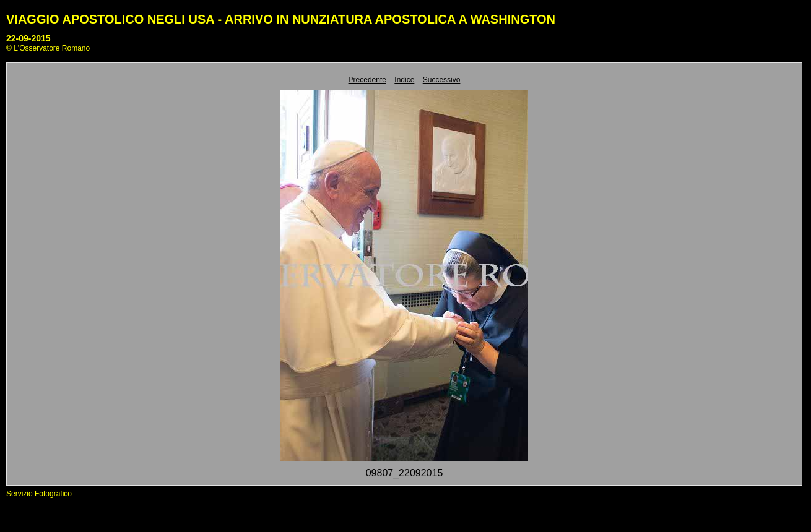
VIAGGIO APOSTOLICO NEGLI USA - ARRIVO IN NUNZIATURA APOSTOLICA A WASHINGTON (281, 19)
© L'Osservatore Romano (48, 48)
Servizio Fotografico (39, 494)
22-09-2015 (28, 38)
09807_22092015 (405, 473)
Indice (404, 80)
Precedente (367, 80)
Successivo (442, 80)
